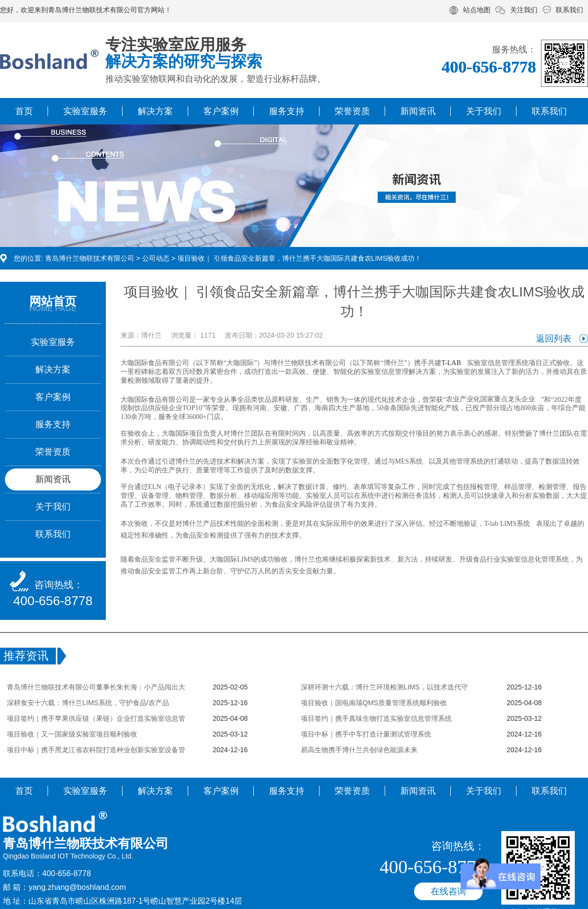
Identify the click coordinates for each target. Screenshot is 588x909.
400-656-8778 (53, 601)
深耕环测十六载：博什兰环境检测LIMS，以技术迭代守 (384, 687)
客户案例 (221, 111)
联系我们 (569, 10)
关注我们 (524, 10)
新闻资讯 (418, 111)
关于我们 (484, 111)
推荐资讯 (26, 656)
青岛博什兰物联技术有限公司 (90, 258)
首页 (24, 111)
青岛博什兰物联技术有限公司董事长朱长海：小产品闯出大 (96, 687)
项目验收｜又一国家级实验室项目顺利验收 (72, 734)
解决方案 (155, 111)
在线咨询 (448, 891)
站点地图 (477, 10)
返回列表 (554, 339)
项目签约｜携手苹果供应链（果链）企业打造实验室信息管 (96, 718)
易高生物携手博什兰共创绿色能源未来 (359, 750)
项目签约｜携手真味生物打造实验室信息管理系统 (376, 718)
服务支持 (287, 111)
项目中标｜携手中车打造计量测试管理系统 (366, 734)
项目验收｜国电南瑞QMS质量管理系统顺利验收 (374, 703)
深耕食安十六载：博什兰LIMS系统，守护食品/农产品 (88, 703)
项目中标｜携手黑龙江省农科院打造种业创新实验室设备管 (96, 750)
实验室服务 (85, 111)
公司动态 (156, 258)
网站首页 (53, 301)
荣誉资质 (352, 111)
